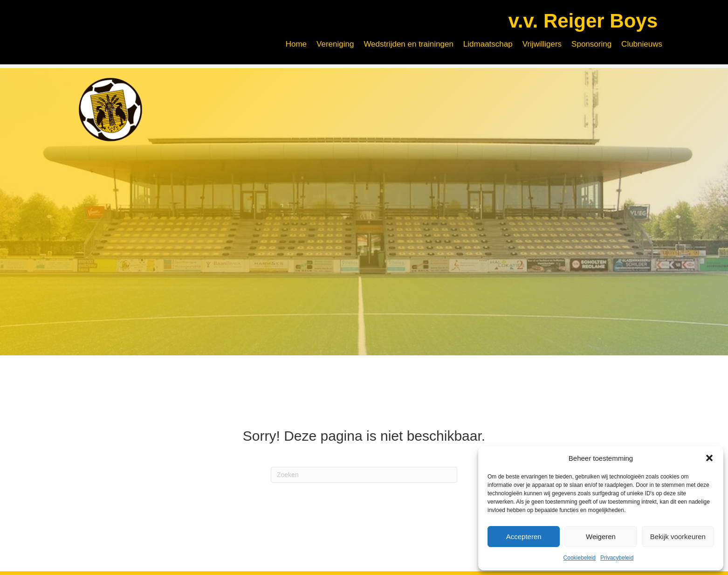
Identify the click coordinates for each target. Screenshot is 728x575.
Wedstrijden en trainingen (408, 44)
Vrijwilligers (542, 44)
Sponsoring (591, 44)
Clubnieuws (642, 44)
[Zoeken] (364, 468)
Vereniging (335, 44)
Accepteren (524, 537)
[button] (709, 458)
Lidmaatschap (488, 44)
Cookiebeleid (580, 558)
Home (296, 44)
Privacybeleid (617, 558)
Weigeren (601, 537)
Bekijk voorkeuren (678, 537)
